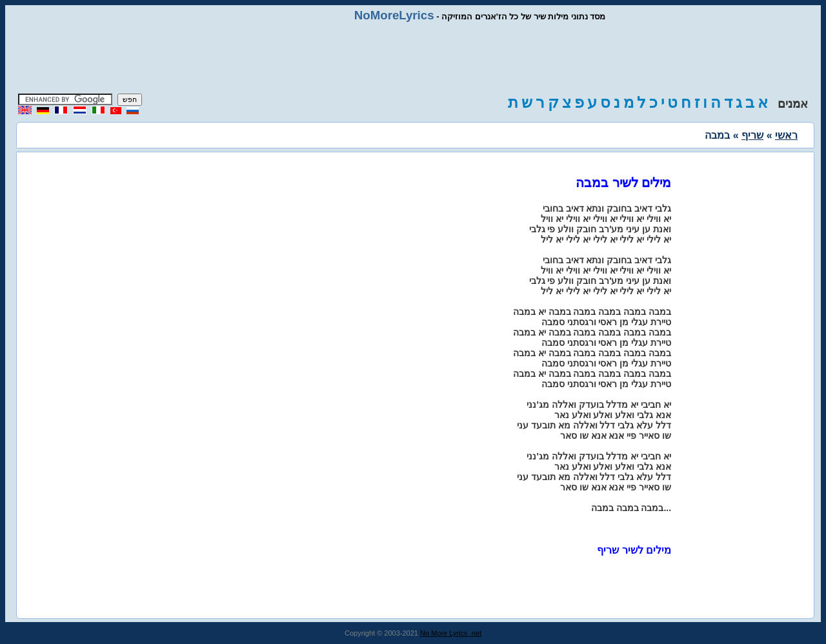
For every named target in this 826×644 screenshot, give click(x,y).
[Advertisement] (413, 58)
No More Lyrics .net (451, 633)
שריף (752, 135)
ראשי (786, 135)
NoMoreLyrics (394, 15)
